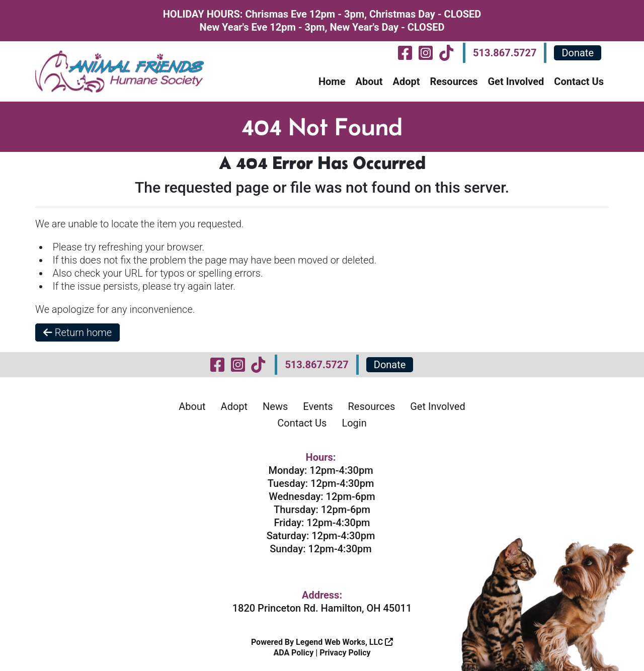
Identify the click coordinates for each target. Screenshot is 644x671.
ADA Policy (293, 653)
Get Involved (516, 81)
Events (318, 406)
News (275, 406)
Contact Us (579, 81)
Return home (77, 332)
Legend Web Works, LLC (344, 642)
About (369, 81)
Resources (454, 81)
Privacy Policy (345, 653)
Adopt (406, 81)
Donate (578, 53)
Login (354, 423)
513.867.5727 (505, 53)
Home (332, 81)
